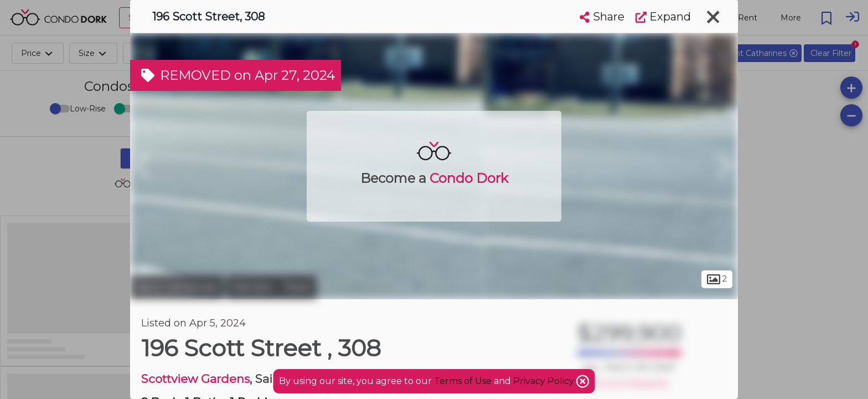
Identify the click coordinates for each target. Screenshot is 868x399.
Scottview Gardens (195, 379)
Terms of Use (463, 381)
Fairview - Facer (272, 287)
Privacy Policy (545, 381)
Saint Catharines (177, 287)
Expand (663, 17)
